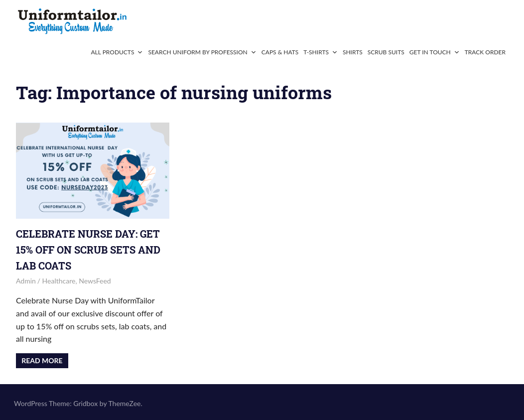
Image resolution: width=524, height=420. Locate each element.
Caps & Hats (280, 52)
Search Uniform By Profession (202, 52)
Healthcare (59, 281)
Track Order (485, 52)
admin (26, 281)
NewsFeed (95, 281)
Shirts (353, 52)
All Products (117, 52)
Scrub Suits (386, 52)
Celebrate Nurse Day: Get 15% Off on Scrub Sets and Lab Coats (88, 250)
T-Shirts (321, 52)
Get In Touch (435, 52)
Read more (42, 360)
